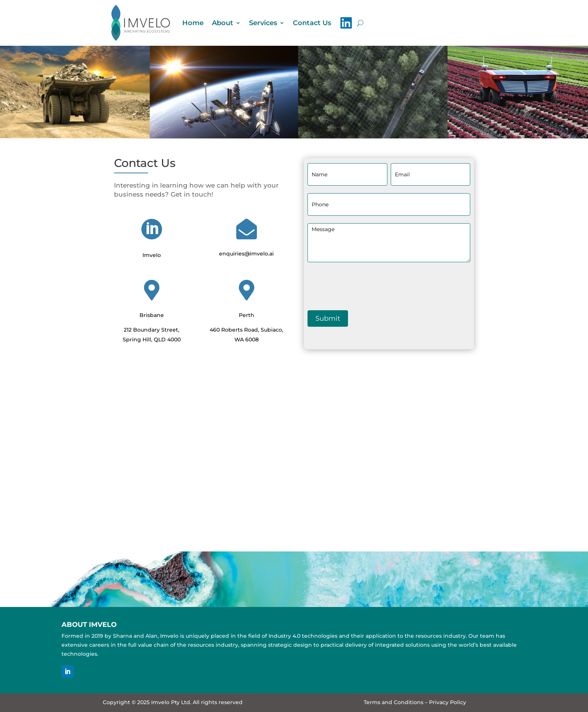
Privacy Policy (448, 702)
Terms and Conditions (394, 702)
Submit (328, 318)
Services (263, 23)
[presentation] (364, 284)
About (223, 23)
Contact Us (312, 23)
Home (193, 23)
